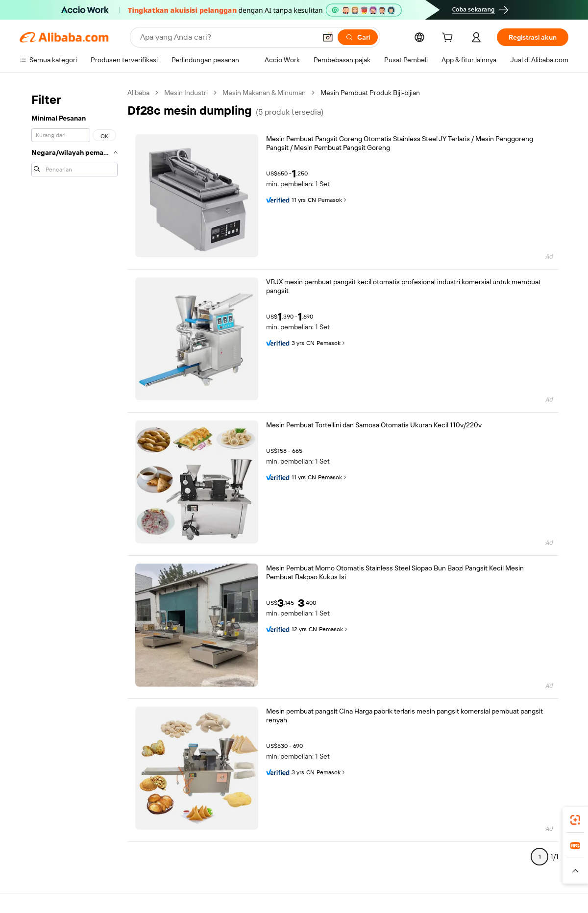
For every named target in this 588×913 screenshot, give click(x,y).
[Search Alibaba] (227, 37)
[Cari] (358, 37)
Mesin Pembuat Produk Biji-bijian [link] (370, 93)
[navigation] (74, 479)
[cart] (449, 39)
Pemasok (333, 200)
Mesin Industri (186, 93)
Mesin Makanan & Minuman (264, 93)
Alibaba (138, 93)
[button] (328, 37)
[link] (575, 820)
